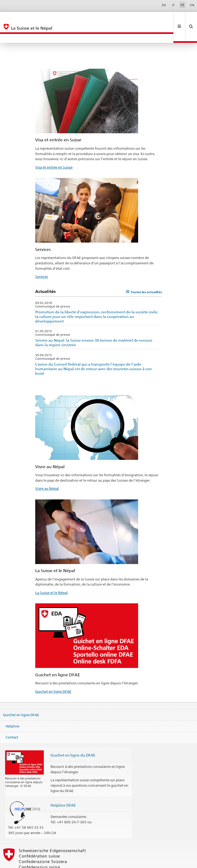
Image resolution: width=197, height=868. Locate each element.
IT (173, 5)
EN (192, 5)
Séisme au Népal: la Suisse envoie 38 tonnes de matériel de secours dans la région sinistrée (94, 324)
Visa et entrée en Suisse (54, 149)
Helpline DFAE (63, 787)
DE (164, 5)
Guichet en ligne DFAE (53, 673)
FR (182, 5)
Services (42, 258)
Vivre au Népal (47, 470)
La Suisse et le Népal (51, 575)
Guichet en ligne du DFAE (73, 737)
